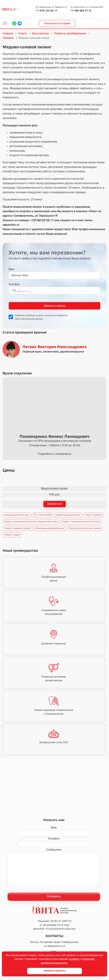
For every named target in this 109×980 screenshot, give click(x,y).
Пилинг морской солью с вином (85, 528)
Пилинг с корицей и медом (18, 528)
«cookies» (74, 959)
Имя (11, 269)
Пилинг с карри (12, 535)
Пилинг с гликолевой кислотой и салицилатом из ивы (31, 522)
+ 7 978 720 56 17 (46, 11)
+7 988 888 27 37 (81, 11)
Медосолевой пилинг (55, 489)
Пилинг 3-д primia (93, 515)
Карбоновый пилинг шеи (17, 515)
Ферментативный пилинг (68, 515)
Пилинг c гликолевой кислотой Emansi (81, 522)
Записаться (54, 504)
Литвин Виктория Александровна (54, 347)
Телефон (14, 284)
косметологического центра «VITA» (56, 54)
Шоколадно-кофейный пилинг (50, 528)
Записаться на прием (57, 24)
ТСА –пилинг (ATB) (42, 515)
